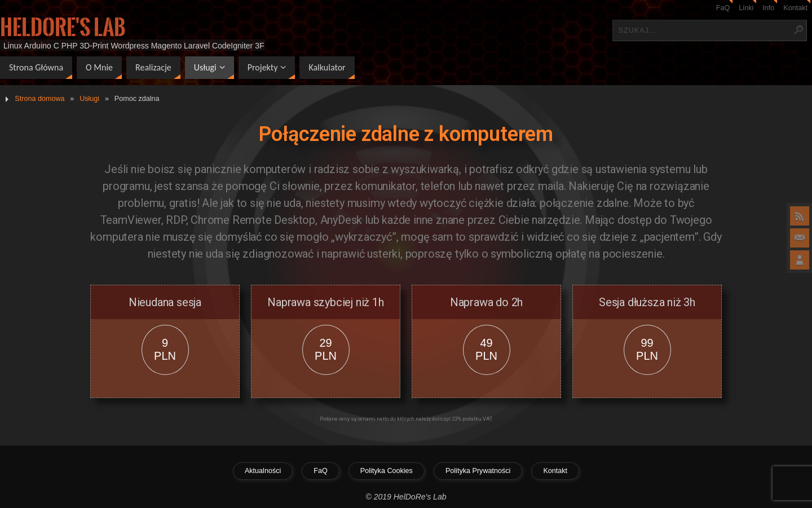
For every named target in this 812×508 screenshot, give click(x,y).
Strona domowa (39, 99)
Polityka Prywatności (478, 471)
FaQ (723, 8)
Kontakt (795, 8)
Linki (746, 8)
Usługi (89, 99)
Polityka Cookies (387, 471)
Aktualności (263, 471)
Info (768, 8)
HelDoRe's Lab (63, 28)
